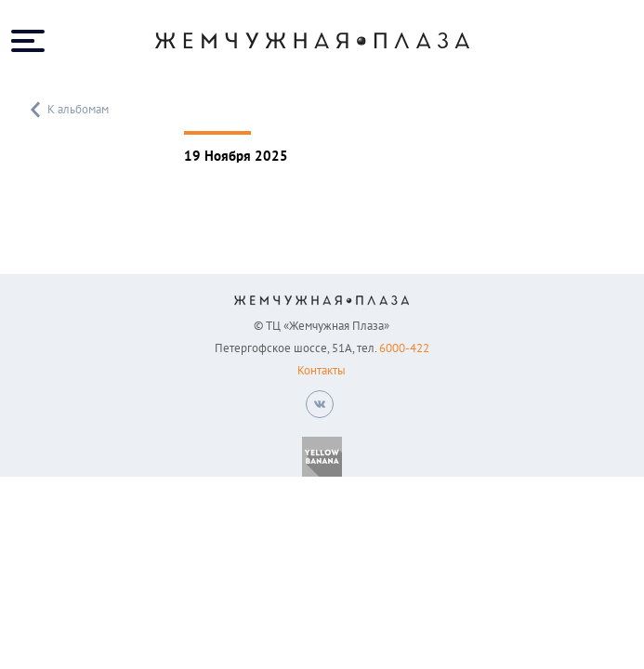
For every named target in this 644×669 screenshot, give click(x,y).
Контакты (322, 370)
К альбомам (67, 109)
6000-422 (404, 348)
